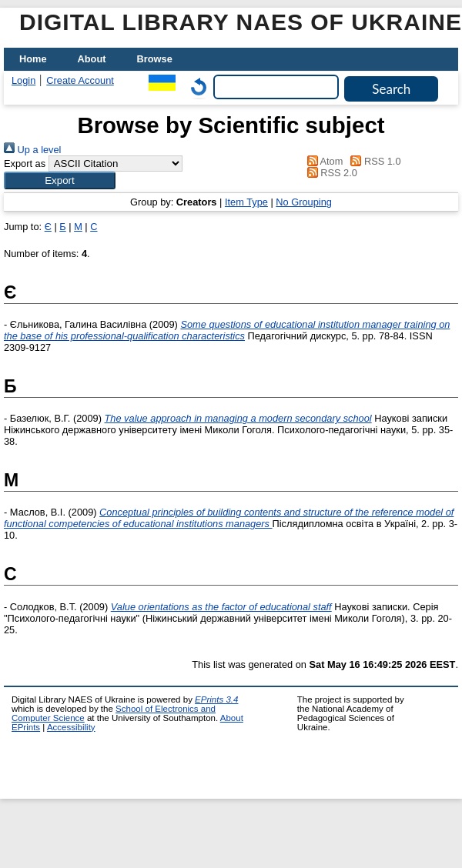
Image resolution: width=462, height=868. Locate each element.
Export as (25, 164)
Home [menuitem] (33, 59)
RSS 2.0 (330, 173)
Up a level (32, 150)
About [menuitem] (92, 59)
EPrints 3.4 (216, 699)
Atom (322, 161)
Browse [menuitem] (155, 59)
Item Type (246, 202)
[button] (60, 180)
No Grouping (304, 202)
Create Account (80, 80)
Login (23, 80)
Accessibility (71, 727)
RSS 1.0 (373, 161)
